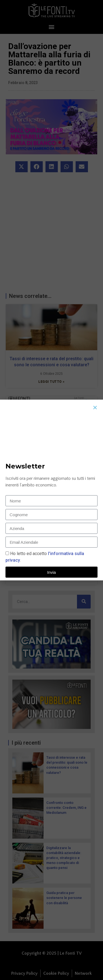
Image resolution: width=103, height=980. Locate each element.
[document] (51, 490)
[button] (95, 408)
